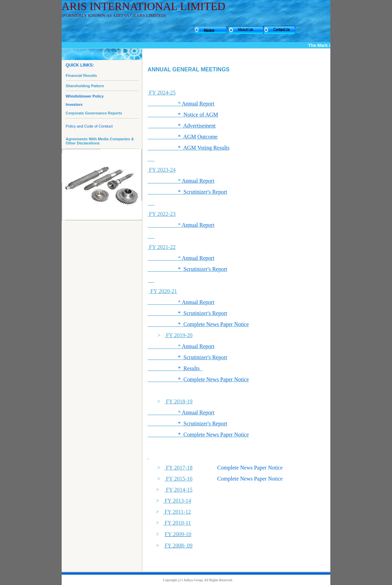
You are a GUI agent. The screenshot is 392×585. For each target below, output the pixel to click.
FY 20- (179, 335)
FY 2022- (162, 214)
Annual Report (198, 104)
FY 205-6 (179, 479)
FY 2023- (162, 170)
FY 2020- (162, 291)
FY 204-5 (179, 490)
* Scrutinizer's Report (203, 192)
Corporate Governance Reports (94, 113)
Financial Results (81, 75)
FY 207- (178, 468)
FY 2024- (162, 93)
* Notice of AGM (198, 115)
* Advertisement (197, 126)
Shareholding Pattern (85, 86)
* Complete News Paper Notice (214, 324)
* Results (190, 368)
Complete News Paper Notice (250, 468)
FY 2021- (162, 247)
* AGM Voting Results (204, 148)
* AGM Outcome (198, 137)
